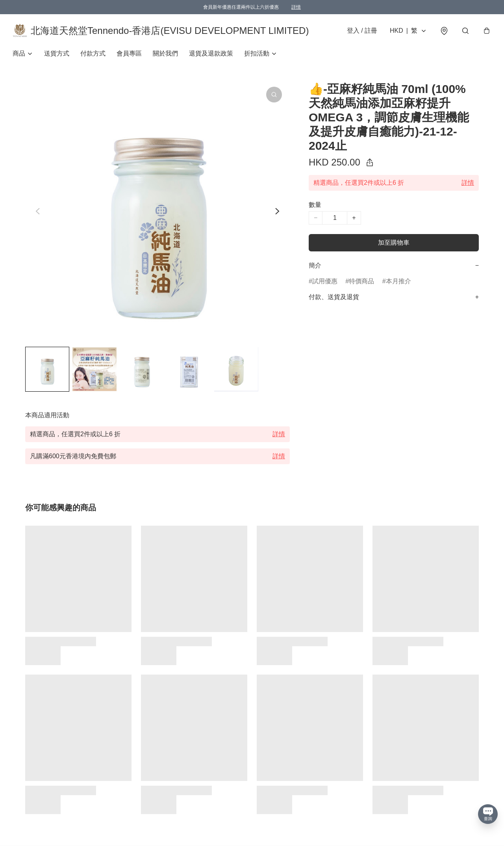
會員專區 (129, 53)
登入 (362, 31)
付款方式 (93, 53)
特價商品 (361, 281)
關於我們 (165, 53)
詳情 (296, 7)
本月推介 (398, 281)
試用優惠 (325, 281)
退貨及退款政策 (211, 53)
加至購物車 (394, 243)
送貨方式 (57, 53)
